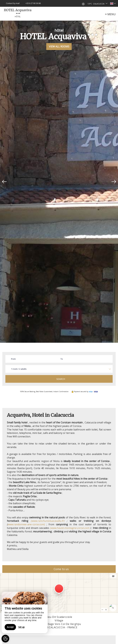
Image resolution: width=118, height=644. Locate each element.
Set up (21, 627)
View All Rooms (59, 46)
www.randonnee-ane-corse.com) (26, 524)
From (13, 359)
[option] (59, 182)
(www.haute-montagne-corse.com (70, 528)
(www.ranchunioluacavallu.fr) (48, 521)
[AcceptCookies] (5, 639)
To (62, 359)
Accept (10, 627)
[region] (25, 612)
